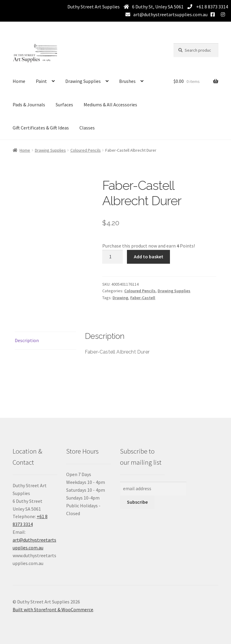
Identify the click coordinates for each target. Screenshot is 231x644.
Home (19, 81)
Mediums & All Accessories (110, 105)
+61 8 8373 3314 (212, 7)
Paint (41, 81)
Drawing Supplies (83, 81)
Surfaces (64, 105)
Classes (87, 128)
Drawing (120, 298)
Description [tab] (27, 340)
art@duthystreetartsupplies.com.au (170, 14)
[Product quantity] (112, 257)
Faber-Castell (143, 298)
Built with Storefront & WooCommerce (53, 609)
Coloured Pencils (86, 150)
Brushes (127, 81)
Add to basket (149, 257)
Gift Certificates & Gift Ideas (41, 128)
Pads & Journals (29, 105)
